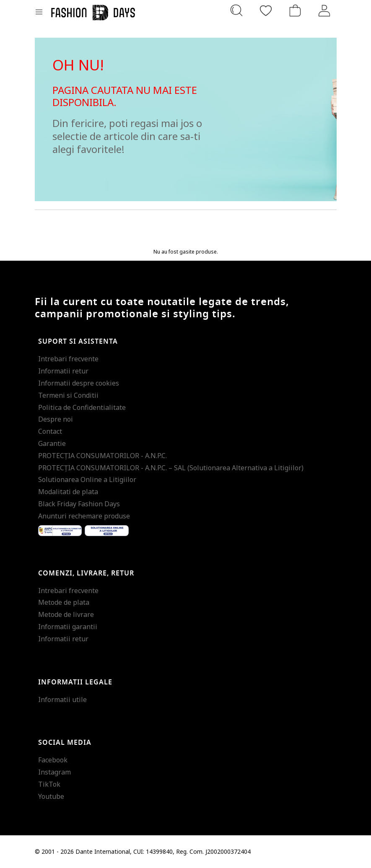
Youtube (51, 796)
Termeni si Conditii (68, 395)
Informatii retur (63, 371)
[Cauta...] (236, 10)
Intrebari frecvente (68, 359)
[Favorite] (266, 10)
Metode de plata (64, 602)
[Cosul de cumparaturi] (295, 10)
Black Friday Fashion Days (79, 504)
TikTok (49, 784)
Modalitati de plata (68, 492)
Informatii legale (75, 682)
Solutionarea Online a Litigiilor (87, 479)
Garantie (52, 443)
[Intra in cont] (324, 10)
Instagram (54, 772)
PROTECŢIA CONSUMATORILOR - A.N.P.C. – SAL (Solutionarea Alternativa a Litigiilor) (171, 468)
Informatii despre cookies (79, 383)
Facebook (53, 760)
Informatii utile (62, 700)
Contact (50, 431)
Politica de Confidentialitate (82, 407)
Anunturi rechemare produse (84, 516)
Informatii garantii (68, 627)
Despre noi (56, 419)
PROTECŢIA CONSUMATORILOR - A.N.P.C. (102, 456)
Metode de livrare (66, 614)
